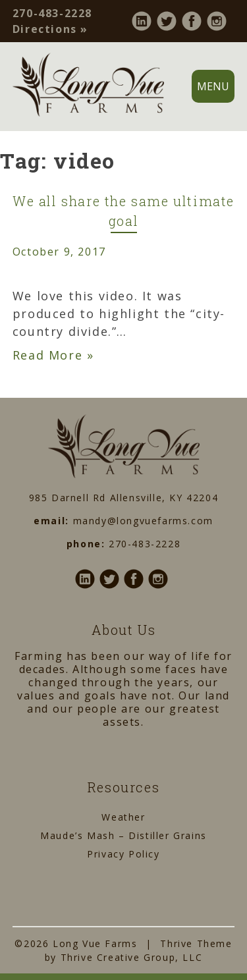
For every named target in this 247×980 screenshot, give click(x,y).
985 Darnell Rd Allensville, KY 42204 (124, 498)
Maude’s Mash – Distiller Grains (123, 835)
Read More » (53, 355)
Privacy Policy (123, 854)
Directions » (50, 29)
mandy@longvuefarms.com (143, 521)
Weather (123, 817)
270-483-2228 (52, 13)
